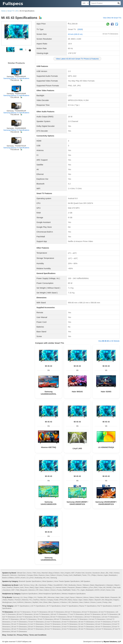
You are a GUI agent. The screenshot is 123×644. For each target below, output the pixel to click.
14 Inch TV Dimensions (69, 627)
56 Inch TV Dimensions (42, 617)
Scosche (88, 573)
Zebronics (13, 575)
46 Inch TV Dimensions (86, 622)
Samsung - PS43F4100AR (16, 94)
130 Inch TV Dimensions (92, 617)
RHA (96, 588)
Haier (58, 597)
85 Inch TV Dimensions (25, 614)
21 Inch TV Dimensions (36, 624)
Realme (16, 588)
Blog (4, 635)
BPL (45, 597)
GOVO (17, 578)
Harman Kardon (61, 588)
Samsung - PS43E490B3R (16, 128)
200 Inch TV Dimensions (22, 612)
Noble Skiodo (105, 597)
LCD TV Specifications (38, 606)
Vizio (62, 573)
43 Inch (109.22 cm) (75, 34)
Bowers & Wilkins (8, 578)
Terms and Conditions (38, 635)
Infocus (86, 597)
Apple (106, 575)
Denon (79, 585)
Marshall (45, 573)
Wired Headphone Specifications (50, 594)
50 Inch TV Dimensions (86, 627)
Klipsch (117, 585)
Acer (14, 602)
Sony (39, 573)
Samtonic (75, 602)
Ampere (68, 573)
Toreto (84, 575)
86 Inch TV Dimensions (93, 614)
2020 (80, 29)
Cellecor (53, 575)
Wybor (91, 600)
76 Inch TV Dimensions (45, 619)
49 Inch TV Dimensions (19, 629)
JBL (107, 573)
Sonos (29, 573)
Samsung (54, 578)
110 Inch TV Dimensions (104, 629)
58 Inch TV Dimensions (75, 617)
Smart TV (11, 11)
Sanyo (75, 600)
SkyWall (35, 602)
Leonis (99, 602)
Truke (100, 588)
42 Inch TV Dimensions (103, 622)
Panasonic (71, 588)
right (30, 50)
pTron (32, 578)
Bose (103, 573)
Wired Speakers (48, 581)
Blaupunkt (6, 575)
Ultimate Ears (21, 573)
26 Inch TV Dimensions (19, 627)
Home (3, 11)
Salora (92, 597)
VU (35, 597)
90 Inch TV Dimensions (19, 632)
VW (69, 602)
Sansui (72, 597)
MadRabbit (77, 575)
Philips (94, 575)
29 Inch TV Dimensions (53, 624)
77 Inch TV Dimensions (76, 614)
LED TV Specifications (22, 606)
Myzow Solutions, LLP (112, 642)
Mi (17, 11)
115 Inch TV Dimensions (110, 617)
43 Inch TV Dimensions (110, 34)
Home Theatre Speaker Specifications (67, 581)
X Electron (63, 602)
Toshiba (40, 597)
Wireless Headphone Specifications (74, 594)
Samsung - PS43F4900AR (16, 76)
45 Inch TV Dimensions (86, 629)
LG (27, 578)
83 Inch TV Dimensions (58, 617)
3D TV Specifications (54, 606)
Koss (4, 588)
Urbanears (110, 585)
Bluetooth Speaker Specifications (30, 581)
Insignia (116, 600)
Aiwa (47, 575)
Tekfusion (86, 585)
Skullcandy (38, 578)
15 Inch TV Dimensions (69, 624)
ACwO (23, 578)
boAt (71, 575)
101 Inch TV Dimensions (79, 619)
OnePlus (10, 588)
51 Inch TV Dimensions (86, 624)
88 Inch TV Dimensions (36, 629)
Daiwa (86, 600)
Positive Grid (80, 573)
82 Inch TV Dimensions (109, 614)
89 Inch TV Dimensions (62, 619)
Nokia (42, 588)
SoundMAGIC (58, 585)
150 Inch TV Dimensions (28, 619)
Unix (48, 578)
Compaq (30, 575)
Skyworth (98, 600)
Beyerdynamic (100, 585)
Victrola (116, 573)
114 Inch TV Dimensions (97, 619)
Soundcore (96, 573)
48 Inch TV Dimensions (103, 627)
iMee (50, 602)
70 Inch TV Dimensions (39, 612)
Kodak (56, 600)
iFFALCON (63, 600)
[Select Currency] (85, 3)
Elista (36, 575)
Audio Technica (24, 585)
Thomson (18, 600)
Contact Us (11, 635)
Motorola (25, 600)
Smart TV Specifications (70, 606)
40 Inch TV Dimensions (90, 612)
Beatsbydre (113, 575)
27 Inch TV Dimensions (19, 622)
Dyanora (42, 575)
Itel (103, 600)
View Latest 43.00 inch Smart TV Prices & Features (77, 59)
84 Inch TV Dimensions (53, 629)
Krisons (59, 575)
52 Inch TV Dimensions (25, 617)
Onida (97, 597)
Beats (92, 585)
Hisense (100, 575)
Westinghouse (7, 602)
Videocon (79, 597)
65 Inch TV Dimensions (56, 612)
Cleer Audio (117, 588)
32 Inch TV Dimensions (107, 612)
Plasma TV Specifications (88, 606)
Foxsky (66, 575)
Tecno (27, 588)
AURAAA (20, 602)
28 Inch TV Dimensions (36, 627)
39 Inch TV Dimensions (53, 627)
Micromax (51, 597)
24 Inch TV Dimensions (69, 622)
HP (37, 590)
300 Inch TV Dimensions (10, 619)
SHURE (109, 588)
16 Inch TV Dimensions (42, 614)
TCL (89, 575)
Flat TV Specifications (105, 606)
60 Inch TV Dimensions (73, 612)
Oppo (37, 588)
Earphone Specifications (29, 594)
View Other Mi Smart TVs (112, 18)
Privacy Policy (22, 635)
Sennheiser (22, 575)
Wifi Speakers (86, 581)
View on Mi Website (109, 341)
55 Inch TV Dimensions (19, 624)
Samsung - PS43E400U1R (16, 111)
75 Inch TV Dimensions (36, 622)
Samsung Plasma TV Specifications (16, 78)
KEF (73, 573)
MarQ (32, 588)
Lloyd (67, 597)
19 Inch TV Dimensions (69, 629)
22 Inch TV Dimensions (53, 622)
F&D (111, 573)
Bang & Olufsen (54, 573)
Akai (110, 602)
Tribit (34, 573)
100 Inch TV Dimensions (59, 614)
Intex (62, 597)
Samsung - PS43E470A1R (16, 146)
